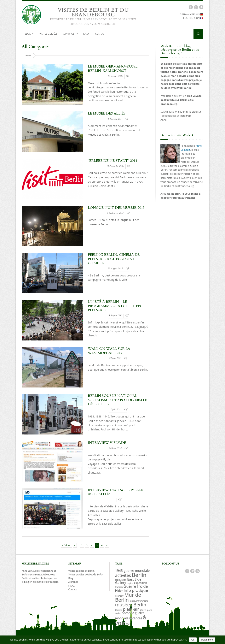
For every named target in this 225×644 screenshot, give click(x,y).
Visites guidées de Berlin (81, 571)
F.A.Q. (86, 34)
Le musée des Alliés (107, 114)
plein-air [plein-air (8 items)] (131, 610)
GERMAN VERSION (192, 15)
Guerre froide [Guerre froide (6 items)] (136, 587)
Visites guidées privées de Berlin (86, 575)
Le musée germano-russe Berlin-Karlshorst (113, 69)
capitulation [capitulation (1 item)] (121, 580)
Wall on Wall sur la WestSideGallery (109, 351)
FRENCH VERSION (192, 18)
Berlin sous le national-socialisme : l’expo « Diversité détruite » (117, 400)
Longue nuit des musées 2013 (116, 208)
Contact (100, 34)
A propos (69, 35)
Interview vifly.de (107, 443)
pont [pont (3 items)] (143, 610)
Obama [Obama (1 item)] (119, 611)
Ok (193, 640)
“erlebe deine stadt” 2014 (112, 161)
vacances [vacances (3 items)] (136, 619)
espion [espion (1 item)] (130, 584)
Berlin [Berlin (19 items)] (139, 575)
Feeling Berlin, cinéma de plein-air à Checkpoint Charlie (114, 259)
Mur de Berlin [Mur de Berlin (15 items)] (128, 598)
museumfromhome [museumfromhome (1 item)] (139, 601)
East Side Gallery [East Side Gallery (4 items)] (128, 581)
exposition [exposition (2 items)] (140, 583)
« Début (66, 546)
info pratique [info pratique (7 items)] (136, 591)
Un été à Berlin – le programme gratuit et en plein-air (114, 306)
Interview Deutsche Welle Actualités (115, 492)
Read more (207, 640)
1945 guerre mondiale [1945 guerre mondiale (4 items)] (132, 571)
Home (28, 56)
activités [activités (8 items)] (123, 576)
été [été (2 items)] (128, 625)
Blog (28, 35)
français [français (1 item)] (119, 588)
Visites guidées (48, 34)
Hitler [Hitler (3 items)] (119, 591)
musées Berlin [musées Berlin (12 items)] (131, 605)
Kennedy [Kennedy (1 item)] (119, 596)
